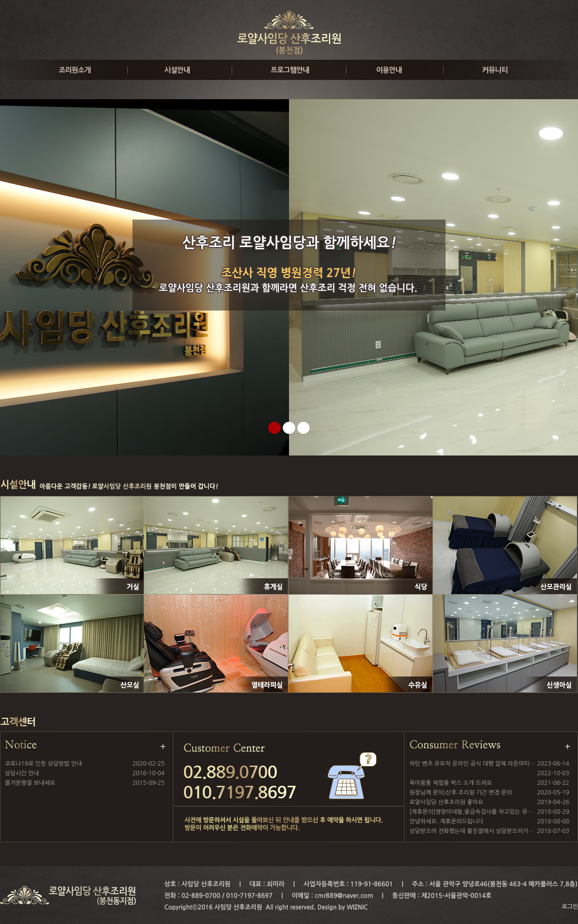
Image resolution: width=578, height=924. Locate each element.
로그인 (570, 907)
